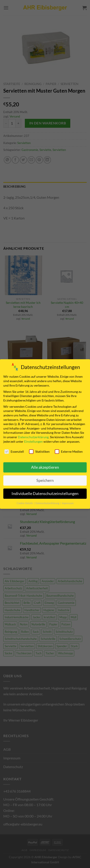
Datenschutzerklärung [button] (48, 503)
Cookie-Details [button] (25, 503)
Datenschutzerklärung (33, 437)
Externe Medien (69, 451)
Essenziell (14, 451)
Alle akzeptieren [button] (45, 467)
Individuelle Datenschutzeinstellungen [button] (45, 494)
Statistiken (39, 451)
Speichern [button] (45, 480)
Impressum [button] (68, 503)
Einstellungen (33, 441)
